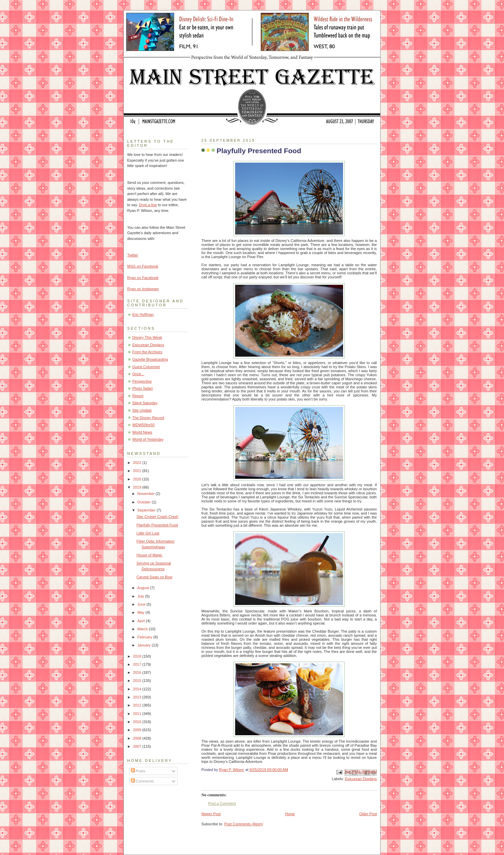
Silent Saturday (145, 403)
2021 (138, 471)
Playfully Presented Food (157, 525)
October (144, 502)
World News (142, 432)
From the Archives (147, 352)
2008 (138, 738)
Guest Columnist (146, 367)
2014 (138, 689)
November (146, 494)
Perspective (142, 381)
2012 (138, 705)
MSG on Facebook (143, 266)
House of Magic (150, 555)
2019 (138, 487)
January (144, 645)
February (145, 637)
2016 (138, 672)
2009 (138, 730)
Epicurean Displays (361, 779)
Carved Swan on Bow (155, 577)
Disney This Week (147, 337)
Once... (138, 374)
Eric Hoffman (143, 314)
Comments (142, 781)
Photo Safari (143, 388)
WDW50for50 (143, 425)
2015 (138, 681)
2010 (138, 722)
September (147, 510)
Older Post (368, 814)
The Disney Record (148, 418)
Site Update (142, 410)
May (141, 612)
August (144, 588)
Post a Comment (222, 803)
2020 (138, 479)
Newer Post (211, 814)
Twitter (133, 255)
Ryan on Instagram (143, 289)
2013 (138, 697)
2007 (138, 746)
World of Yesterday (148, 439)
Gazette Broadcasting (150, 359)
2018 (138, 656)
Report (138, 396)
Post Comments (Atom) (244, 824)
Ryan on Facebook (143, 278)
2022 (138, 463)
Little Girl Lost (148, 533)
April (142, 621)
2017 (138, 664)
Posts (138, 771)
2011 (138, 714)
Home (290, 814)
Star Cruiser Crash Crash (158, 517)
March (143, 629)
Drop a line (148, 205)
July (141, 596)
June (142, 604)
